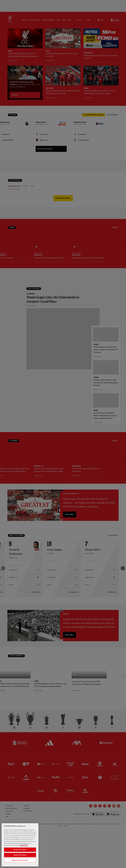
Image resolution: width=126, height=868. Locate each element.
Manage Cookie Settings (20, 860)
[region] (20, 845)
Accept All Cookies (20, 850)
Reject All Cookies (20, 855)
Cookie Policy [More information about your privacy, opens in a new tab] (24, 845)
